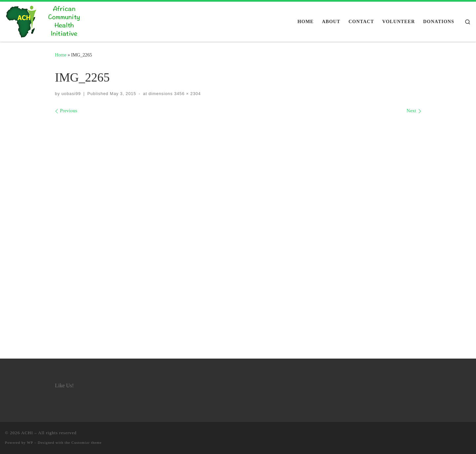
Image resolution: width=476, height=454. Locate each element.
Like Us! (64, 386)
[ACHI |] (46, 20)
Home (61, 55)
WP (30, 442)
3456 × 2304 (187, 94)
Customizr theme (87, 442)
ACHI (27, 433)
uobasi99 (71, 94)
